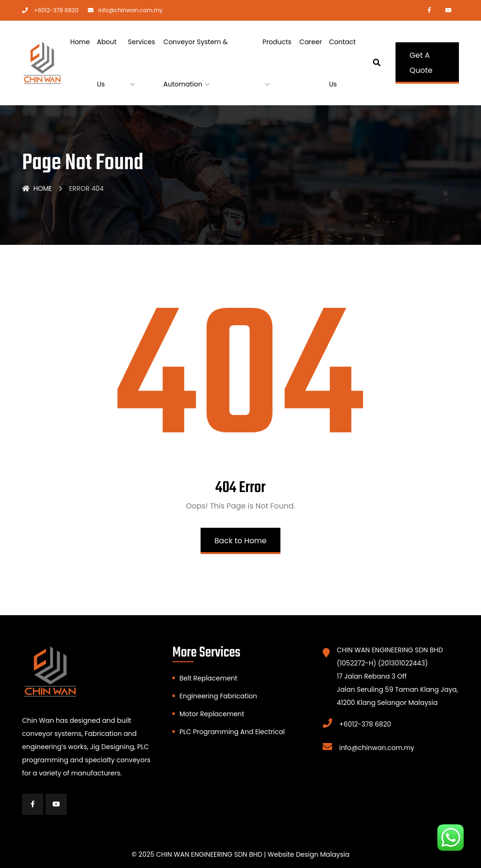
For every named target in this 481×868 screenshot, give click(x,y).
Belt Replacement (208, 678)
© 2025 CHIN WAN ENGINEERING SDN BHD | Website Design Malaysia (240, 854)
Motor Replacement (212, 714)
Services (141, 42)
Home (80, 42)
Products (277, 42)
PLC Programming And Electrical (232, 732)
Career (310, 42)
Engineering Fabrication (218, 696)
